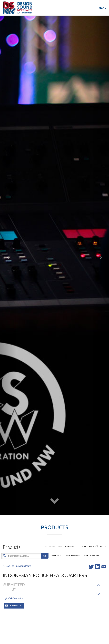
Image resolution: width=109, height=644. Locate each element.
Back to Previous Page (17, 566)
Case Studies (50, 547)
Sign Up (103, 546)
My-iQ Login (89, 546)
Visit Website (14, 598)
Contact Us (69, 547)
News (60, 547)
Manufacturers (73, 556)
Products (56, 556)
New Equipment (91, 556)
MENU (103, 8)
